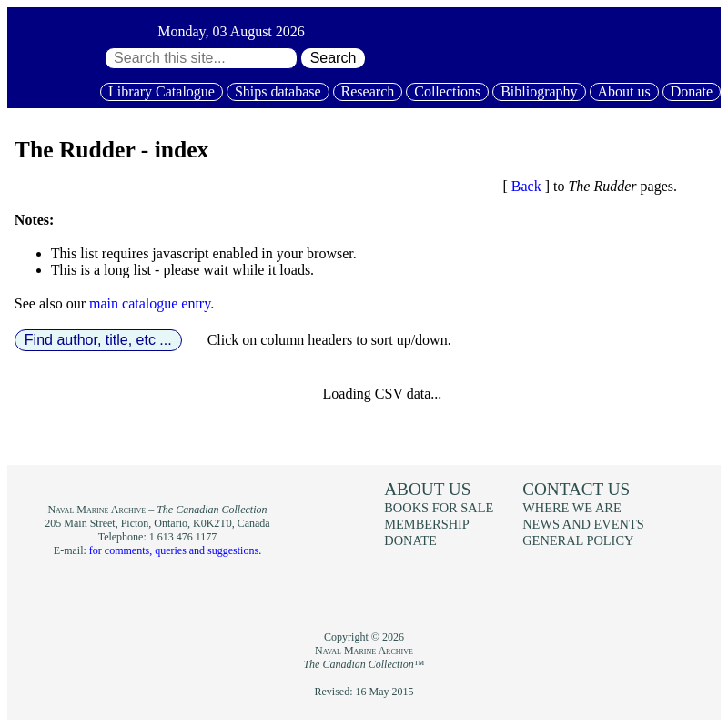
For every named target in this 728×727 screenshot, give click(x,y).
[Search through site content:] (201, 58)
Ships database (278, 91)
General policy (578, 540)
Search (334, 58)
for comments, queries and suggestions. (175, 550)
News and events (583, 524)
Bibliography (539, 91)
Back (526, 186)
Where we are (571, 508)
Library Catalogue (162, 91)
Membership (427, 524)
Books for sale (439, 508)
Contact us (576, 489)
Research (368, 91)
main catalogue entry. (152, 303)
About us (624, 91)
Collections (447, 91)
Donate (692, 91)
